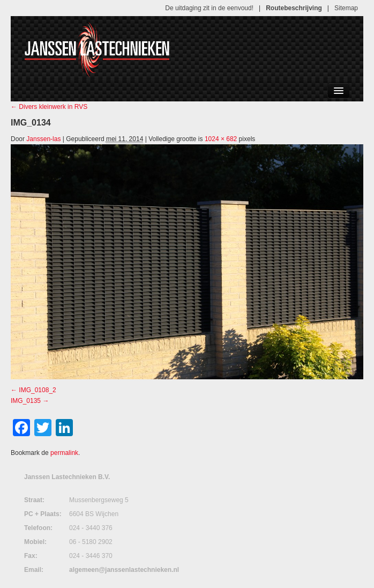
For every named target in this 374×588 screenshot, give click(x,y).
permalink (64, 453)
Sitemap (346, 8)
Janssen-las (43, 139)
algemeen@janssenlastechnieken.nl (124, 570)
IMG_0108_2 (37, 390)
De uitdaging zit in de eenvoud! (209, 8)
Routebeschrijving (294, 8)
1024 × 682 (221, 139)
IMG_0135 (26, 401)
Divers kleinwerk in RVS (49, 107)
